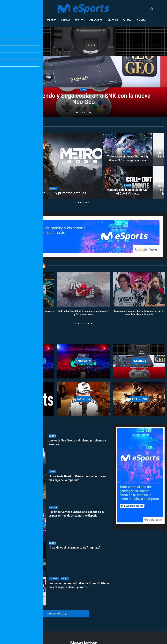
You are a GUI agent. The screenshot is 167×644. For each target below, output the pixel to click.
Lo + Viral (141, 20)
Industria (112, 20)
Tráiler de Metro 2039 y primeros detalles (53, 193)
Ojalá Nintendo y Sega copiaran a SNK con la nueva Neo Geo (84, 99)
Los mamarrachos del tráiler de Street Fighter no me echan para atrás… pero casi (80, 585)
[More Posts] (57, 614)
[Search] (152, 9)
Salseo (127, 20)
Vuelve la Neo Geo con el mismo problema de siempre (77, 442)
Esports (51, 20)
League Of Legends (31, 20)
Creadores (96, 20)
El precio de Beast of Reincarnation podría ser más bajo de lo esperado (78, 478)
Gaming (65, 20)
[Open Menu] (157, 9)
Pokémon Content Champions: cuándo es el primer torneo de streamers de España (76, 514)
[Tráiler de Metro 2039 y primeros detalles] (53, 166)
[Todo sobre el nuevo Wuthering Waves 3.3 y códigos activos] (128, 149)
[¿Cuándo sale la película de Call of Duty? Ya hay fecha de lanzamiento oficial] (128, 182)
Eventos (80, 20)
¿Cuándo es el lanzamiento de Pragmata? (75, 548)
